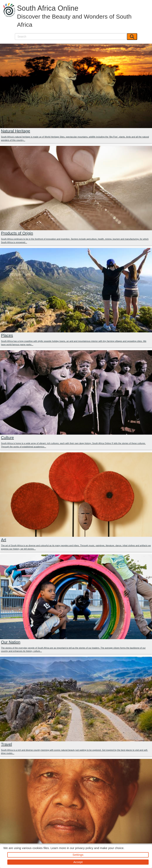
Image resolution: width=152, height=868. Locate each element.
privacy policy (84, 848)
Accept (78, 862)
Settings (78, 855)
